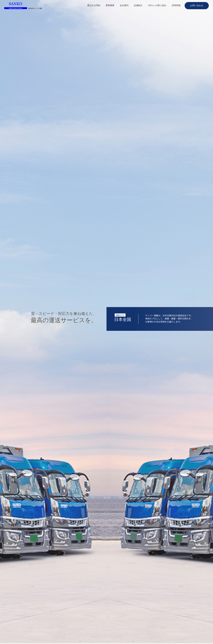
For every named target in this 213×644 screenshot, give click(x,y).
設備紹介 (138, 5)
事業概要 (110, 5)
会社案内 (124, 5)
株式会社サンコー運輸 (35, 8)
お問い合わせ (197, 5)
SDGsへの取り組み (157, 5)
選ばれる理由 (94, 5)
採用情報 (176, 5)
